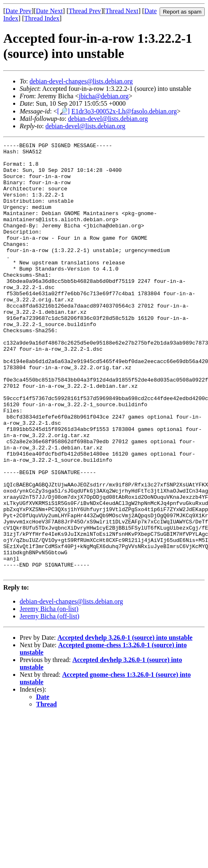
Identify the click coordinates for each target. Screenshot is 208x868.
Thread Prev (85, 11)
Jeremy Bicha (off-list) (49, 703)
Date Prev (18, 11)
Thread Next (122, 11)
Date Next (49, 11)
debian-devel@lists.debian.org (108, 119)
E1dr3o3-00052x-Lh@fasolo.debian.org (124, 111)
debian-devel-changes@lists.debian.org (81, 81)
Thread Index (42, 18)
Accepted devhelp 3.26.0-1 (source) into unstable (125, 724)
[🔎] (63, 111)
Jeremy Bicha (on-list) (49, 695)
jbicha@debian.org (104, 96)
